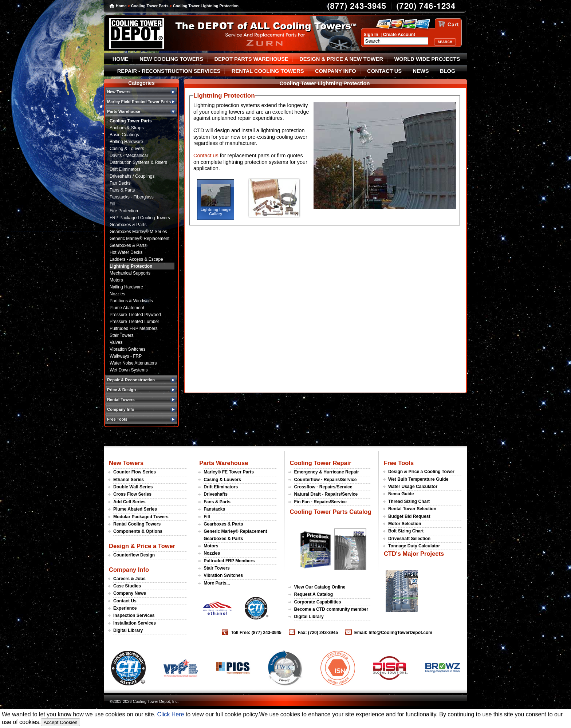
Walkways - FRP (126, 356)
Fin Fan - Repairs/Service (320, 502)
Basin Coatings (124, 135)
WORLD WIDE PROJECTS (427, 59)
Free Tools (399, 463)
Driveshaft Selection (409, 539)
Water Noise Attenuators (133, 363)
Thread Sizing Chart (409, 501)
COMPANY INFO (336, 71)
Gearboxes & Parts (128, 225)
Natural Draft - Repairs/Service (326, 494)
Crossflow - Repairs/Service (323, 487)
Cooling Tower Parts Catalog (330, 512)
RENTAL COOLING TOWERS (268, 71)
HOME (121, 59)
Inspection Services (134, 615)
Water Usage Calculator (413, 487)
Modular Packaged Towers (141, 517)
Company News (130, 593)
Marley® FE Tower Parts (229, 472)
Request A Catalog (313, 594)
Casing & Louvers (127, 149)
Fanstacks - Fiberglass (132, 197)
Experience (125, 608)
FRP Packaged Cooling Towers (140, 218)
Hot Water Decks (126, 252)
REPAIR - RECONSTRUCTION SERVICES (169, 71)
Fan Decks (120, 183)
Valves (116, 342)
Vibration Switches (128, 349)
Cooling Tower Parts (150, 6)
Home (121, 6)
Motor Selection (405, 524)
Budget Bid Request (409, 516)
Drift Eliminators (125, 169)
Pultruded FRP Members (134, 328)
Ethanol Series (129, 480)
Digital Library (128, 630)
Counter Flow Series (135, 472)
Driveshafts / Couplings (132, 176)
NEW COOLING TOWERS (171, 59)
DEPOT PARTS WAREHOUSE (251, 59)
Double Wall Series (133, 487)
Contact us (206, 156)
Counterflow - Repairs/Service (325, 480)
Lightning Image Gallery (216, 212)
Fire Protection (124, 211)
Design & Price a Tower (142, 546)
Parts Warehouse (224, 463)
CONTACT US (384, 71)
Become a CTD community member (331, 609)
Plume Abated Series (135, 509)
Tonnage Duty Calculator (414, 546)
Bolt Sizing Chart (406, 531)
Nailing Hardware (126, 287)
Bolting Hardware (126, 142)
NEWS (421, 71)
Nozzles (117, 294)
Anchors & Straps (127, 128)
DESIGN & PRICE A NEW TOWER (341, 59)
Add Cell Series (129, 502)
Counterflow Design (134, 555)
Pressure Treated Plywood (135, 315)
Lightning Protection (131, 266)
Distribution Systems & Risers (138, 162)
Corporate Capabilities (317, 602)
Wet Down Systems (129, 370)
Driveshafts (216, 494)
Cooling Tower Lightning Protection (206, 6)
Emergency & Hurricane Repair (326, 472)
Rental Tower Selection (412, 509)
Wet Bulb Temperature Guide (418, 479)
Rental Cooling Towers (137, 524)
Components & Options (138, 531)
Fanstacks (214, 509)
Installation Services (135, 623)
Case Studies (127, 586)
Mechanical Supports (130, 273)
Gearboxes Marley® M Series (138, 232)
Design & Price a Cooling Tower (421, 472)
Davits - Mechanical (129, 156)
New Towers (126, 463)
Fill (112, 204)
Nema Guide (401, 494)
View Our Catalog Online (320, 587)
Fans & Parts (122, 190)
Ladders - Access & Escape (136, 259)
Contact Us (125, 601)
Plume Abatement (127, 308)
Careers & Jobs (129, 579)
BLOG (448, 71)
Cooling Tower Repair (320, 463)
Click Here (171, 714)
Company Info (129, 570)
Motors (116, 280)
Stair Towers (122, 335)
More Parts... (217, 583)
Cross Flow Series (132, 494)
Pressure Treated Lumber (134, 322)
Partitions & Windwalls (131, 301)
